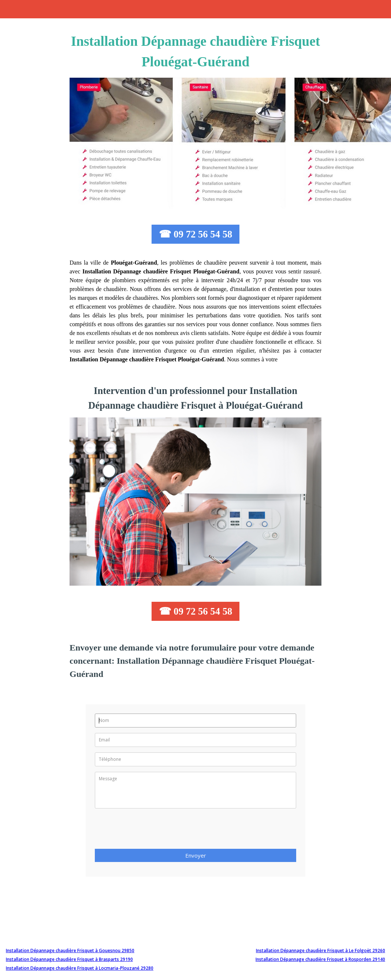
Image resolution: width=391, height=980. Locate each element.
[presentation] (150, 831)
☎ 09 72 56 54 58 (196, 234)
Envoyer (196, 855)
